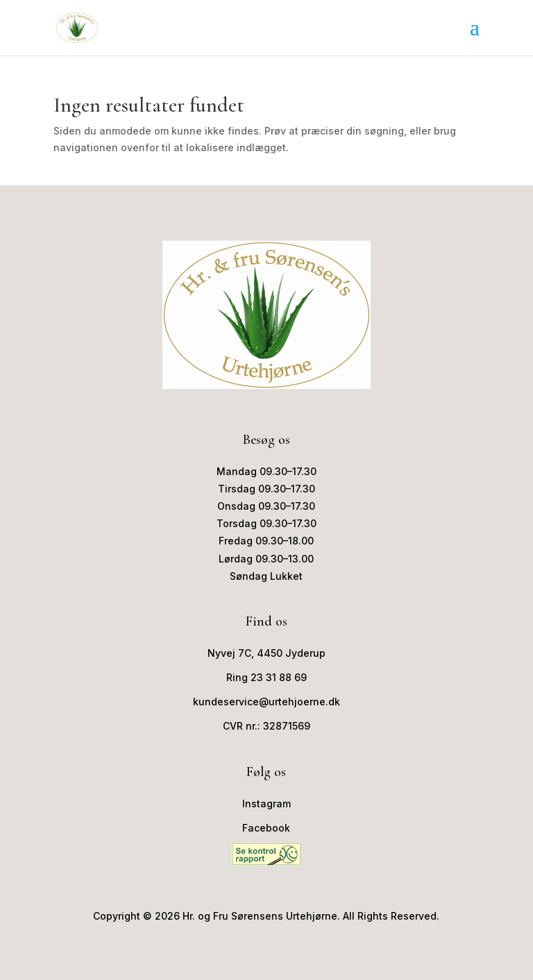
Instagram (266, 803)
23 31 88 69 (279, 677)
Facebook (266, 828)
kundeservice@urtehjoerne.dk (266, 702)
